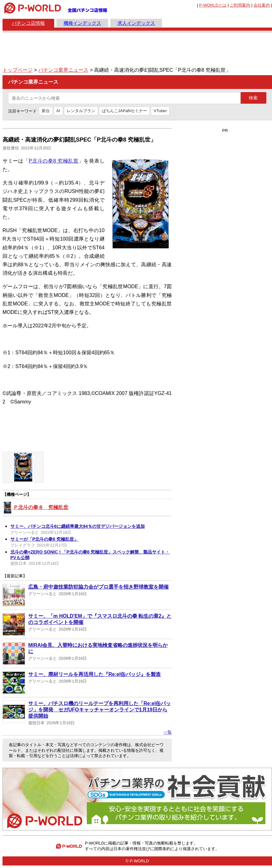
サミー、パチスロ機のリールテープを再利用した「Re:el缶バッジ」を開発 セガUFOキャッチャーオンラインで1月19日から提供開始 (99, 710)
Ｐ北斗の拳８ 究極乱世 (41, 507)
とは (213, 5)
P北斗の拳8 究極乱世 (54, 161)
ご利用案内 (240, 5)
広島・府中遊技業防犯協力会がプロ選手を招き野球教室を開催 (98, 587)
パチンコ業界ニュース (63, 70)
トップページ (18, 70)
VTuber (160, 111)
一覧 (168, 732)
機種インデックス (82, 23)
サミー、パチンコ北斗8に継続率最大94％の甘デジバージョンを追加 (78, 526)
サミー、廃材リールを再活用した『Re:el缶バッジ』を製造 (94, 674)
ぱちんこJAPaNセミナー (124, 111)
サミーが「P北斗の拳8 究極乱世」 (44, 539)
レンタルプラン (81, 111)
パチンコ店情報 (28, 23)
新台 (46, 111)
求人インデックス (136, 23)
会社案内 (262, 5)
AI (58, 111)
